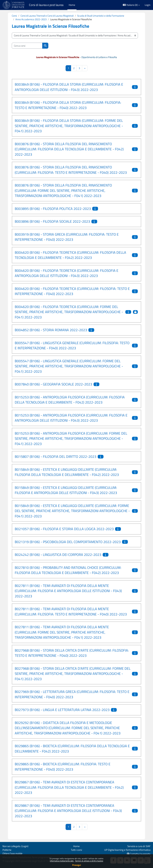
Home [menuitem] (72, 5)
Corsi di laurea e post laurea (46, 5)
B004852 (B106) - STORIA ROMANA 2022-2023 (51, 330)
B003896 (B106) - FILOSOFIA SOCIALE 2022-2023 (52, 221)
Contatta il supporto (139, 854)
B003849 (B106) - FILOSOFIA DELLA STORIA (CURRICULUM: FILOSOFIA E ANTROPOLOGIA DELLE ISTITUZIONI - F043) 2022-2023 (69, 87)
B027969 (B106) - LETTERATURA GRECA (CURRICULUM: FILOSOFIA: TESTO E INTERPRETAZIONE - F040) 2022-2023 (72, 694)
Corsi (14, 16)
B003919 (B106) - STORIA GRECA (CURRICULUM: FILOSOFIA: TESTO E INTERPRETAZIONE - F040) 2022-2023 (67, 237)
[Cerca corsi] (27, 46)
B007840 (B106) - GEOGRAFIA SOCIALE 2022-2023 (53, 384)
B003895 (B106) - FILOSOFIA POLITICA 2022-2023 (53, 209)
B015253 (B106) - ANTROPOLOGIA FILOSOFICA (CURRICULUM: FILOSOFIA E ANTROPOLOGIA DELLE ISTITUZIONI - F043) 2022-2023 (71, 418)
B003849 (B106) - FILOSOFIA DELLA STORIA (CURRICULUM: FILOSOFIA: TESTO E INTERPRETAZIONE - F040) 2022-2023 (68, 105)
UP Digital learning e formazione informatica (127, 850)
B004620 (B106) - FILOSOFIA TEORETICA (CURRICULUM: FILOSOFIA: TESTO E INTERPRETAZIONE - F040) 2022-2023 (72, 291)
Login (148, 5)
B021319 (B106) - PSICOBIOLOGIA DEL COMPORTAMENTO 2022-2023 (68, 542)
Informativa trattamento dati (62, 861)
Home (76, 846)
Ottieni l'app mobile (13, 853)
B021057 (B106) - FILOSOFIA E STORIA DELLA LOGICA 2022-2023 (64, 529)
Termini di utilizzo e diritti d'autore (89, 861)
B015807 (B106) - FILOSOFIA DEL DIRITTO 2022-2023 (56, 456)
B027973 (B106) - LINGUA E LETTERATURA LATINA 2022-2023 (62, 710)
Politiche (7, 850)
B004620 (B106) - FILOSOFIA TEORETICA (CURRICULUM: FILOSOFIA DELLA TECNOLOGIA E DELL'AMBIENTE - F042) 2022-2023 (70, 255)
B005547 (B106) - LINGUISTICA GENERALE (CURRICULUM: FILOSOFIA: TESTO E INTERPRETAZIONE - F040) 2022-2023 (72, 345)
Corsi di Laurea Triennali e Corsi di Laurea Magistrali (47, 16)
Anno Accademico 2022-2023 (31, 19)
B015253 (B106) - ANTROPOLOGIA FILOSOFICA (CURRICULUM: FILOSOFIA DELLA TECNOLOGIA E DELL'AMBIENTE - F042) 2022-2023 (70, 400)
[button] (131, 5)
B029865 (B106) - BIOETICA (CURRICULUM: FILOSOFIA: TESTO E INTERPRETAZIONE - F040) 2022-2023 (63, 767)
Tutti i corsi (76, 850)
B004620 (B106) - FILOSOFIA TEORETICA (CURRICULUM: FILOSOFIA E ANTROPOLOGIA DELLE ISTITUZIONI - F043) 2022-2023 (67, 273)
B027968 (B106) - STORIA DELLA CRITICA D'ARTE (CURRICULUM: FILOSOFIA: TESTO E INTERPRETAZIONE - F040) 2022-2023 (72, 653)
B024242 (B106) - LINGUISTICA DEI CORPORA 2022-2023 (58, 555)
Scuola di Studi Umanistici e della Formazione (101, 16)
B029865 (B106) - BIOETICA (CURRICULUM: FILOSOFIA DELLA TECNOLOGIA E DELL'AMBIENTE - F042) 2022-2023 (72, 749)
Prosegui (77, 865)
